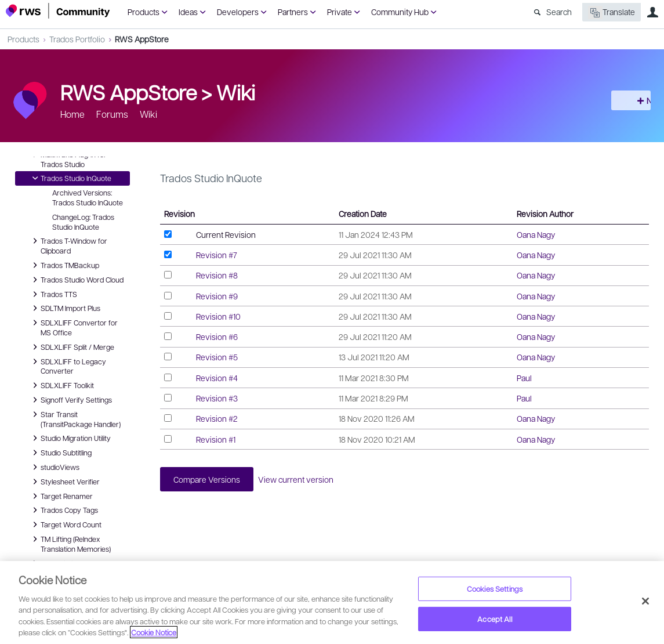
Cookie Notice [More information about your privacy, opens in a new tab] (154, 632)
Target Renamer (61, 496)
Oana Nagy (536, 234)
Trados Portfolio (77, 39)
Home (72, 114)
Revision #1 (216, 439)
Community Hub (400, 12)
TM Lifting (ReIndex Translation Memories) (70, 543)
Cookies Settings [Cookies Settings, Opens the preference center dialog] (495, 589)
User (652, 12)
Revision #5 (217, 357)
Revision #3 (217, 398)
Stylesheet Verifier (64, 482)
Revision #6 (217, 337)
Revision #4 (217, 378)
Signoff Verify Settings (70, 400)
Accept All (494, 619)
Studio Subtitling (60, 453)
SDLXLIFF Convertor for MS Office (73, 327)
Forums (112, 114)
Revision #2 (217, 418)
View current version (307, 480)
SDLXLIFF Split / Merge (72, 347)
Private (340, 12)
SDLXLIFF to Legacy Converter (68, 366)
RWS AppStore (142, 39)
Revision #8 (217, 275)
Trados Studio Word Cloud (76, 280)
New (632, 100)
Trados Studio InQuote (70, 178)
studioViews (54, 467)
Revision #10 (218, 316)
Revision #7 (217, 255)
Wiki (236, 92)
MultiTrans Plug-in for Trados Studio (68, 159)
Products (144, 12)
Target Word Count (65, 524)
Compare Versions (211, 480)
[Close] (645, 601)
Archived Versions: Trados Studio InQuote (88, 198)
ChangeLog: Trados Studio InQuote (83, 222)
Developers (238, 12)
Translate (612, 12)
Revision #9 (217, 296)
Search (559, 12)
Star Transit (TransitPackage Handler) (75, 419)
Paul (524, 378)
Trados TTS (53, 294)
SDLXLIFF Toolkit (61, 385)
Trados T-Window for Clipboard (68, 245)
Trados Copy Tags (64, 510)
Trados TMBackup (64, 265)
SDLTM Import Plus (65, 308)
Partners (293, 12)
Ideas (188, 12)
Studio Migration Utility (70, 438)
